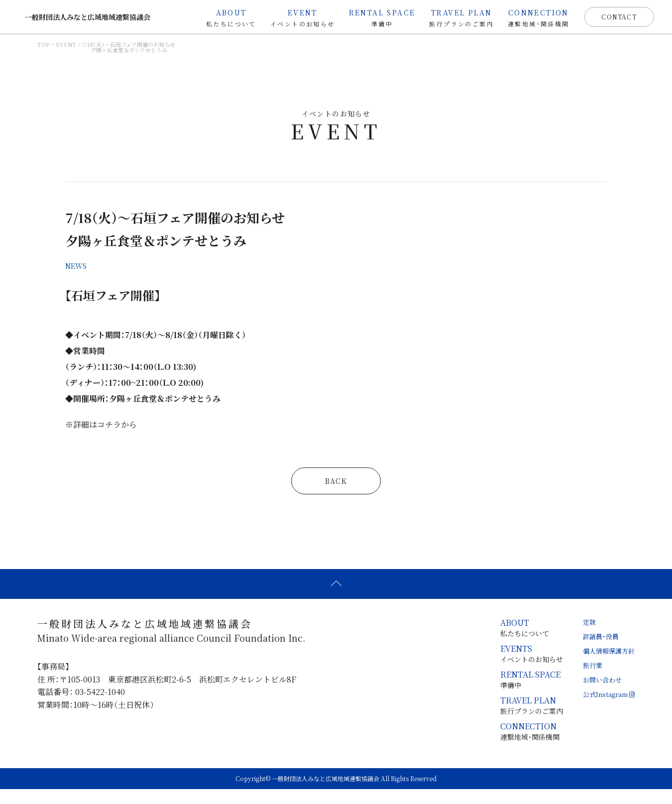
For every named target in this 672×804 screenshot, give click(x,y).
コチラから (164, 439)
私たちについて (224, 18)
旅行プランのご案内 (454, 18)
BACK (336, 496)
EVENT (66, 51)
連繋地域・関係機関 (531, 18)
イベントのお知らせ (295, 18)
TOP (43, 51)
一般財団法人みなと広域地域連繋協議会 (92, 20)
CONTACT (611, 20)
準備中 (374, 18)
